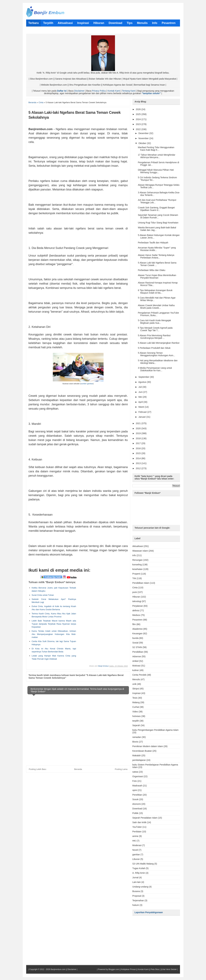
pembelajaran (139, 760)
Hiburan (136, 597)
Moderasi (137, 845)
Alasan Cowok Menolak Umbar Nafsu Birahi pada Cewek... (156, 307)
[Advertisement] (101, 601)
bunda (136, 638)
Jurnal (135, 877)
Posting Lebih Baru (38, 769)
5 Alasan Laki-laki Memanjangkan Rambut (159, 343)
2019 (139, 433)
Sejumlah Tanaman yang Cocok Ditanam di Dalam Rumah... (158, 216)
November (144, 138)
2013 (139, 463)
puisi (135, 592)
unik (134, 684)
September (144, 377)
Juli (140, 387)
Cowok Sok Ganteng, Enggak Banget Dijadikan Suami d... (156, 209)
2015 (139, 453)
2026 (139, 109)
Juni (141, 392)
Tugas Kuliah (139, 868)
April (141, 402)
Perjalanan (138, 606)
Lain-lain (137, 882)
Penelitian (137, 795)
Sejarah (136, 725)
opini (135, 790)
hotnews (137, 716)
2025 (139, 114)
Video (135, 712)
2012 (139, 468)
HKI (134, 841)
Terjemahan (138, 900)
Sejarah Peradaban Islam (145, 818)
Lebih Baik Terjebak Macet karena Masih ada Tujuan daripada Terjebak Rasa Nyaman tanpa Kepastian (54, 624)
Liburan (136, 859)
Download (137, 809)
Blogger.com (114, 969)
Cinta (135, 588)
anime (135, 836)
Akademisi (138, 629)
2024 (139, 119)
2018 (139, 438)
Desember (144, 133)
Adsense (137, 656)
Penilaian (137, 832)
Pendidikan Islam (141, 583)
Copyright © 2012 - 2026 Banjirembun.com (47, 969)
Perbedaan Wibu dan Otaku (152, 270)
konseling (137, 565)
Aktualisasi (138, 546)
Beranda (78, 769)
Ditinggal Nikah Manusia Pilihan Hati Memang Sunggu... (156, 171)
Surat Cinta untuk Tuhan (43, 595)
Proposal (137, 896)
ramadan (137, 737)
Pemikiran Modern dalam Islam (148, 746)
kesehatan (138, 569)
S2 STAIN (137, 647)
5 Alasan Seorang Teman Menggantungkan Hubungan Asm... (156, 354)
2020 (139, 428)
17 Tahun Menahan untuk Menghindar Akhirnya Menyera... (157, 156)
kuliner (136, 670)
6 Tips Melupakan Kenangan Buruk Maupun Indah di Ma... (155, 292)
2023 (139, 124)
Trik (134, 578)
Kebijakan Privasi (128, 969)
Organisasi (138, 776)
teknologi (137, 601)
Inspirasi (137, 693)
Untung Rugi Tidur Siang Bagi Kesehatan (158, 223)
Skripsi (136, 689)
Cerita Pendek (139, 675)
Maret (142, 407)
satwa (135, 772)
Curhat (136, 707)
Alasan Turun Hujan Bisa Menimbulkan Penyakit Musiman (157, 276)
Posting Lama (121, 769)
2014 (139, 458)
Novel (135, 850)
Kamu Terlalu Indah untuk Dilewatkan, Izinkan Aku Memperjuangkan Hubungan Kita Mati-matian (54, 634)
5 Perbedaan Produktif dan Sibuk (154, 348)
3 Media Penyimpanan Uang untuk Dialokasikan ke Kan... (155, 369)
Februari (143, 412)
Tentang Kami (129, 91)
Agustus (143, 382)
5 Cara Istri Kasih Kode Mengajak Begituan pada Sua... (154, 322)
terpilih (136, 721)
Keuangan (137, 633)
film (134, 624)
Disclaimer (79, 91)
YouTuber (137, 827)
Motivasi (136, 666)
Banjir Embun (104, 666)
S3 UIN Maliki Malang (143, 864)
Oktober (143, 143)
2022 (139, 129)
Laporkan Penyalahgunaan (149, 912)
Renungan (138, 560)
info (134, 555)
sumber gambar (87, 384)
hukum (136, 905)
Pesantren (137, 620)
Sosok (136, 799)
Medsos (136, 615)
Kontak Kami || (144, 969)
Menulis (136, 679)
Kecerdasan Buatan (142, 751)
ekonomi (137, 804)
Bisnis (135, 742)
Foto (135, 781)
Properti (136, 574)
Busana (136, 891)
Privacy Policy (99, 91)
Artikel (136, 661)
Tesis (135, 698)
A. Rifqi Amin (139, 873)
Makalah (137, 755)
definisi (136, 610)
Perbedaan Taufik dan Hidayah (153, 243)
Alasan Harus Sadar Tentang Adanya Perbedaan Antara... (156, 256)
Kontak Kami (114, 91)
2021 (139, 423)
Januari (142, 417)
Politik (135, 813)
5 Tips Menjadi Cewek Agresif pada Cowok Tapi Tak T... (155, 329)
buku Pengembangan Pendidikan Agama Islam (155, 730)
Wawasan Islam (140, 551)
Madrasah (137, 786)
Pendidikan (138, 652)
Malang (136, 702)
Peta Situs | (155, 969)
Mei (141, 397)
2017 (139, 443)
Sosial (135, 643)
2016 (139, 448)
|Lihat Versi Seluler (168, 969)
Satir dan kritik (139, 822)
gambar (136, 855)
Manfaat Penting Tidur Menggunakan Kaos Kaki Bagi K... (156, 149)
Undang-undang (140, 887)
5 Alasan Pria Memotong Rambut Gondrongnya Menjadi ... (154, 337)
